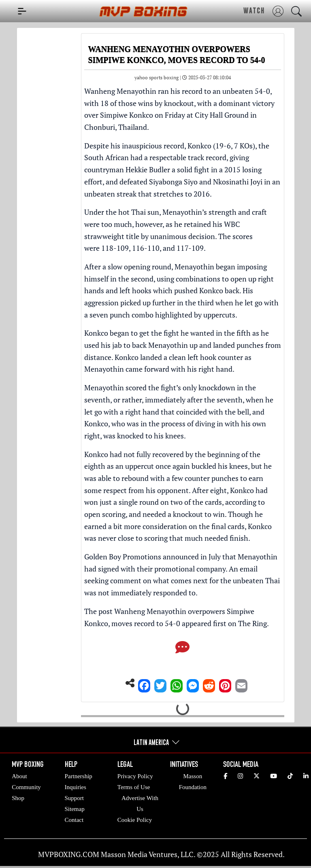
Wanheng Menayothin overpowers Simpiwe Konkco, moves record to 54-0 (169, 617)
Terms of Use (134, 787)
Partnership (79, 776)
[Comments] (182, 648)
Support (75, 798)
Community (26, 787)
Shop (18, 798)
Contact (74, 820)
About (19, 776)
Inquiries (76, 787)
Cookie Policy (135, 820)
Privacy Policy (135, 776)
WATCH (254, 11)
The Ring (252, 623)
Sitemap (75, 809)
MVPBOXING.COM (69, 854)
